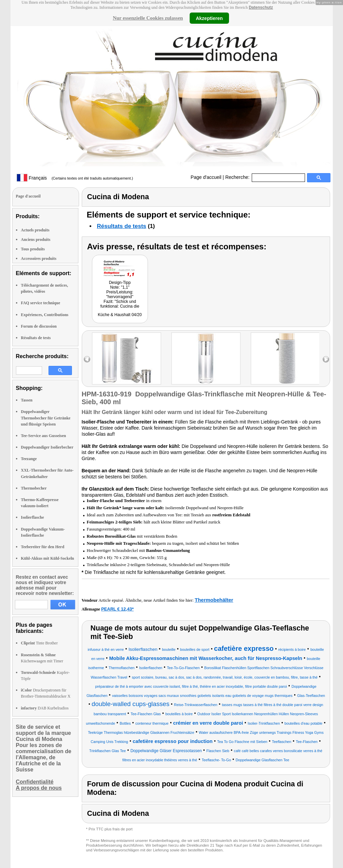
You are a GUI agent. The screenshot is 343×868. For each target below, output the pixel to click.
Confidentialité (35, 782)
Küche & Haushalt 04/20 (120, 315)
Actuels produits (35, 230)
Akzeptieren (209, 18)
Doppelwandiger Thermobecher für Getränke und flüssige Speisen (46, 418)
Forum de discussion (39, 326)
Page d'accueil (206, 177)
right (326, 359)
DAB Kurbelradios (45, 708)
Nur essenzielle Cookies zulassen (148, 18)
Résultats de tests (36, 338)
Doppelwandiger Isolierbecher (47, 447)
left (87, 359)
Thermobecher (34, 488)
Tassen (27, 400)
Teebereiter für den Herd (43, 547)
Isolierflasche (33, 517)
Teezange (29, 459)
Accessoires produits (39, 259)
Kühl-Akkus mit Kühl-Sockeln (48, 558)
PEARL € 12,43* (117, 609)
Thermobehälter (214, 600)
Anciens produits (36, 240)
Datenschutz (261, 7)
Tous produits (33, 249)
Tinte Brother (40, 643)
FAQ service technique (41, 303)
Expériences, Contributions (45, 315)
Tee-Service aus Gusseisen (44, 436)
